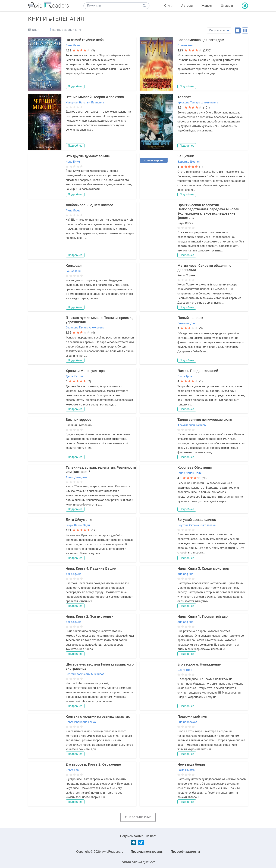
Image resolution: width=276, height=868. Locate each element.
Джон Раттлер (75, 376)
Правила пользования (147, 852)
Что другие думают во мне (88, 156)
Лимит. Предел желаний (198, 371)
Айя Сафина (74, 574)
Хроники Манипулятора (85, 371)
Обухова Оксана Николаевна (197, 525)
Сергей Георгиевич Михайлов (85, 674)
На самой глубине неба (85, 40)
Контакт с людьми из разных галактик (98, 716)
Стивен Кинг (186, 45)
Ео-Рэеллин (73, 271)
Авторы (187, 6)
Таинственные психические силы (205, 420)
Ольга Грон (185, 376)
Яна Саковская (187, 722)
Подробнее (75, 86)
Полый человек (190, 318)
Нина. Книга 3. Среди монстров (203, 568)
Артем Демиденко (78, 477)
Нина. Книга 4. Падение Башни (91, 568)
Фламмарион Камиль (192, 425)
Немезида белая (191, 764)
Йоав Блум (73, 162)
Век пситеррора (79, 420)
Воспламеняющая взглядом (201, 40)
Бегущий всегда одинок (197, 520)
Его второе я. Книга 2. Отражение (93, 764)
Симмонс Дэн (186, 323)
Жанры (207, 6)
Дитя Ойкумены (79, 520)
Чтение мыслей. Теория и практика (95, 97)
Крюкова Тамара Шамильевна (198, 102)
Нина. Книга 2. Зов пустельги (90, 616)
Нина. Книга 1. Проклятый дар (203, 616)
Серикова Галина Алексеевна (85, 327)
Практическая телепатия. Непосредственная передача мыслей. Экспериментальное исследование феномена (209, 211)
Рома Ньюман (187, 770)
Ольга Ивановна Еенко (81, 722)
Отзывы (227, 6)
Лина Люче (73, 45)
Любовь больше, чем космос (89, 205)
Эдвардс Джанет (189, 162)
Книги (168, 6)
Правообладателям (185, 852)
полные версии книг (67, 30)
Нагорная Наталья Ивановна (85, 102)
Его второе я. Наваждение (199, 664)
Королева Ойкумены (195, 467)
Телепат (184, 97)
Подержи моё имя (192, 716)
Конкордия (75, 266)
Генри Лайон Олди (189, 473)
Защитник (186, 156)
